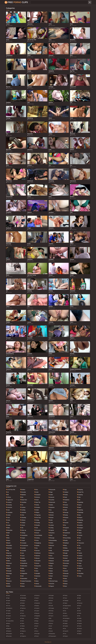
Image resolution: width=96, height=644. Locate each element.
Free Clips (16, 2)
